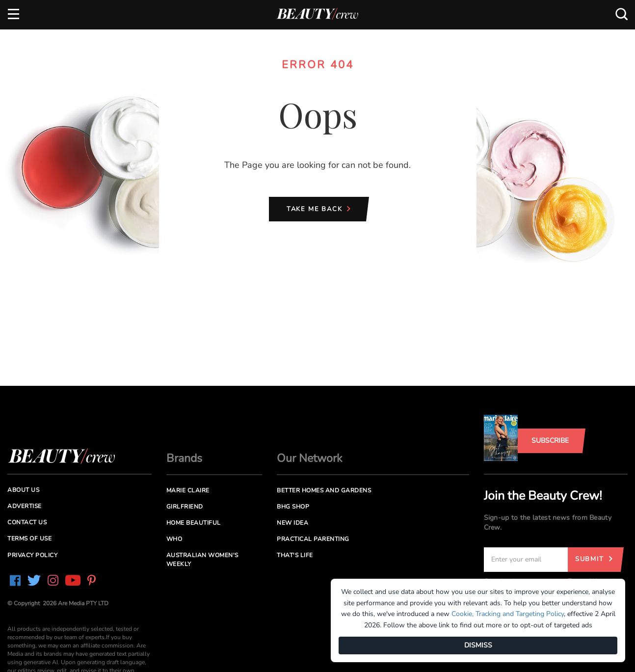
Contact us (27, 522)
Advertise (25, 506)
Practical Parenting (313, 539)
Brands (184, 458)
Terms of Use (29, 538)
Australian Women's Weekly (202, 559)
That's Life (295, 555)
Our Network (310, 458)
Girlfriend (185, 507)
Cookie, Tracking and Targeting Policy (508, 614)
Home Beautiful (194, 523)
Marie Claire (188, 490)
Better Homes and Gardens (324, 490)
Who (174, 539)
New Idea (292, 523)
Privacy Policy (32, 555)
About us (23, 490)
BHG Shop (293, 507)
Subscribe (550, 441)
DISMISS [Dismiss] (478, 645)
